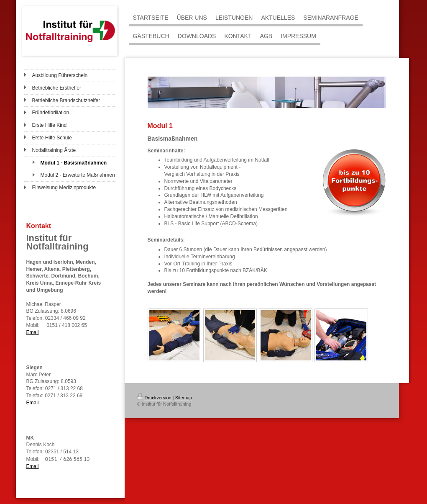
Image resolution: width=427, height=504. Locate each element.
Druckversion (154, 398)
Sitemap (184, 398)
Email (33, 332)
